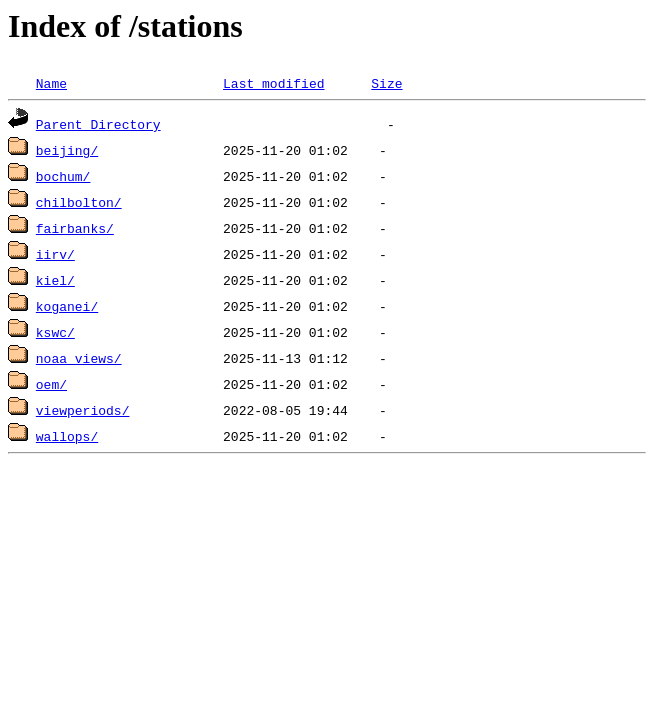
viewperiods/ (83, 410)
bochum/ (63, 176)
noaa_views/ (79, 358)
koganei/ (67, 306)
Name (51, 83)
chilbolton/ (79, 202)
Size (386, 83)
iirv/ (55, 254)
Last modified (273, 83)
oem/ (51, 384)
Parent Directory (98, 124)
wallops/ (67, 436)
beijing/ (67, 150)
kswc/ (55, 332)
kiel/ (55, 280)
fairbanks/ (75, 228)
